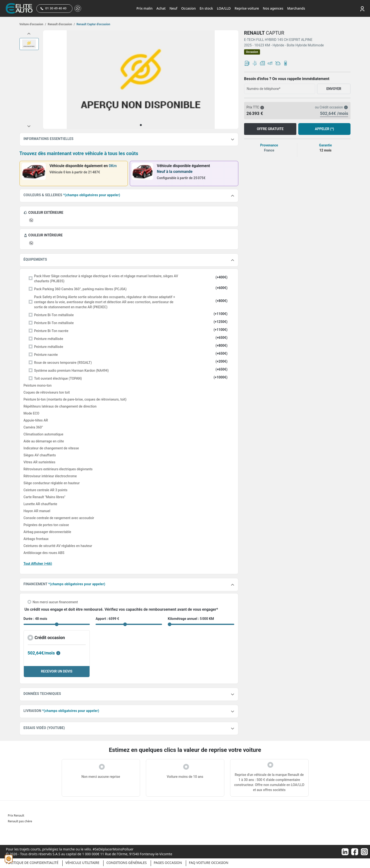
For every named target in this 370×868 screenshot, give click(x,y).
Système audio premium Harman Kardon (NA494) (71, 371)
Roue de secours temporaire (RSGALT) (63, 363)
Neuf (173, 8)
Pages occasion (168, 863)
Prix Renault (16, 815)
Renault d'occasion (61, 24)
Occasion (189, 8)
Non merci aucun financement (55, 602)
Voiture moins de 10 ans (185, 777)
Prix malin (145, 8)
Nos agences (273, 8)
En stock (206, 8)
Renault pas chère (20, 821)
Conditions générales (127, 863)
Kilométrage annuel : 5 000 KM (191, 619)
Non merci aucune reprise (101, 777)
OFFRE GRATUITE (270, 129)
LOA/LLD (224, 8)
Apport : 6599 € (107, 619)
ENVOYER (334, 89)
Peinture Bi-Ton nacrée (51, 331)
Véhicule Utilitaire (82, 863)
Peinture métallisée (49, 339)
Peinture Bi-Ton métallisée (54, 315)
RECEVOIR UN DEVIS (57, 671)
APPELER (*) (324, 129)
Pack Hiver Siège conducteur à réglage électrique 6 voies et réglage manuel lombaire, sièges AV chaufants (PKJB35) (106, 279)
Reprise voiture (247, 8)
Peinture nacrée (46, 355)
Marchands (296, 8)
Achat (161, 8)
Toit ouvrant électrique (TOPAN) (58, 378)
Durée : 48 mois (35, 619)
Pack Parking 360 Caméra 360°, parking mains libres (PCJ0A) (80, 289)
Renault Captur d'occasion (93, 24)
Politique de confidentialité (32, 863)
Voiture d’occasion (33, 24)
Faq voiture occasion (209, 863)
